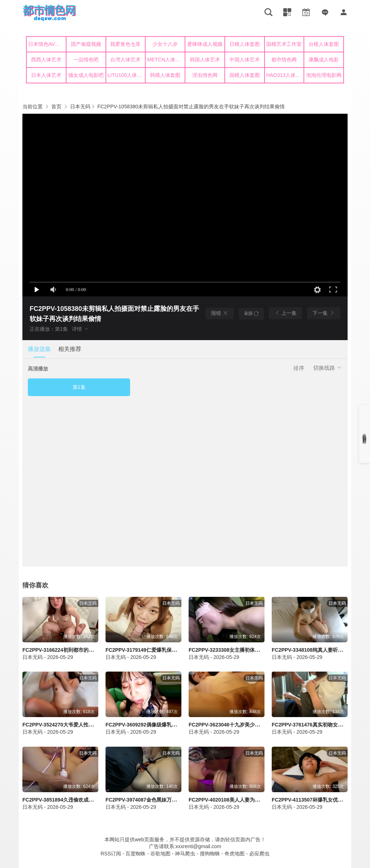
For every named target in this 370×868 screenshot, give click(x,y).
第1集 (79, 387)
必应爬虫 (259, 854)
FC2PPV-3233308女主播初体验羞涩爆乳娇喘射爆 (244, 650)
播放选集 (39, 349)
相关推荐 (70, 349)
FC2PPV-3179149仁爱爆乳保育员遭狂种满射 (156, 650)
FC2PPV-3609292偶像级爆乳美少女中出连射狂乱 (161, 725)
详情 (81, 329)
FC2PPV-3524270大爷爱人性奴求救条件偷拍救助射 (81, 725)
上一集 (285, 313)
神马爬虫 (185, 854)
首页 (56, 107)
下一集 (324, 313)
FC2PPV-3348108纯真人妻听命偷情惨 (315, 650)
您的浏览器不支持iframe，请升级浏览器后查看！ (185, 61)
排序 (299, 368)
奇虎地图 (235, 854)
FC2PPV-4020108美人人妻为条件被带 (232, 800)
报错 (220, 313)
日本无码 (80, 107)
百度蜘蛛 (135, 854)
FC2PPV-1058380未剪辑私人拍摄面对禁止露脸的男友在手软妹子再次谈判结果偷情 (191, 107)
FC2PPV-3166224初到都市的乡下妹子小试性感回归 (81, 650)
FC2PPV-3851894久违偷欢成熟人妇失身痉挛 (73, 800)
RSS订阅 (111, 854)
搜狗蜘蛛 (210, 854)
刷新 (251, 313)
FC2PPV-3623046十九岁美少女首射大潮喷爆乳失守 (247, 725)
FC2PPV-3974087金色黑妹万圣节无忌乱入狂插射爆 (164, 800)
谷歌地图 (160, 854)
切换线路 (328, 368)
